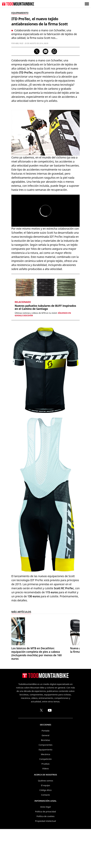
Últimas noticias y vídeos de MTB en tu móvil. (43, 353)
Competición (46, 798)
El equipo (45, 824)
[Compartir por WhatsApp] (54, 51)
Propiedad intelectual (46, 860)
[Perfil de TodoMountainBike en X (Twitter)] (41, 749)
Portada (46, 770)
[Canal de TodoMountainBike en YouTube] (50, 749)
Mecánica (46, 793)
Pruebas (46, 803)
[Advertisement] (46, 125)
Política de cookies (45, 855)
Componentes (46, 784)
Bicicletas (45, 779)
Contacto (45, 834)
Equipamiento (46, 788)
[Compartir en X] (37, 51)
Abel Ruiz (19, 43)
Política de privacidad (46, 850)
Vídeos (46, 807)
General (45, 774)
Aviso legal (45, 846)
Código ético (46, 829)
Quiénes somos (46, 820)
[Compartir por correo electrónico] (46, 51)
